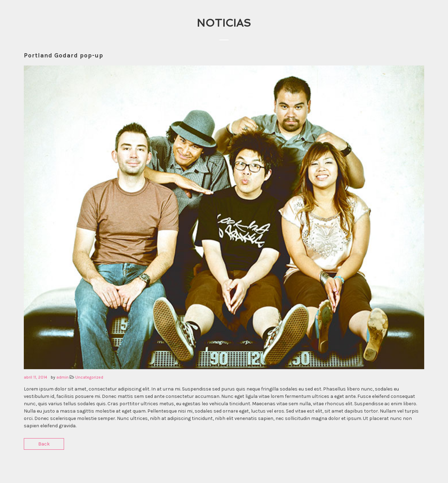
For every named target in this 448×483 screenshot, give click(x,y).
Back (44, 444)
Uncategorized (89, 377)
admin (62, 377)
